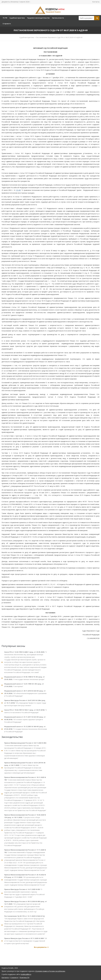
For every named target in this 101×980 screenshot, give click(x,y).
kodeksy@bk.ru (26, 974)
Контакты (96, 2)
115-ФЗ (18, 190)
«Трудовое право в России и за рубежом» (50, 971)
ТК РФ (5, 18)
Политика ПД (24, 978)
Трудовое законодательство (38, 18)
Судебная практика (17, 18)
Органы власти (58, 18)
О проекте (7, 24)
